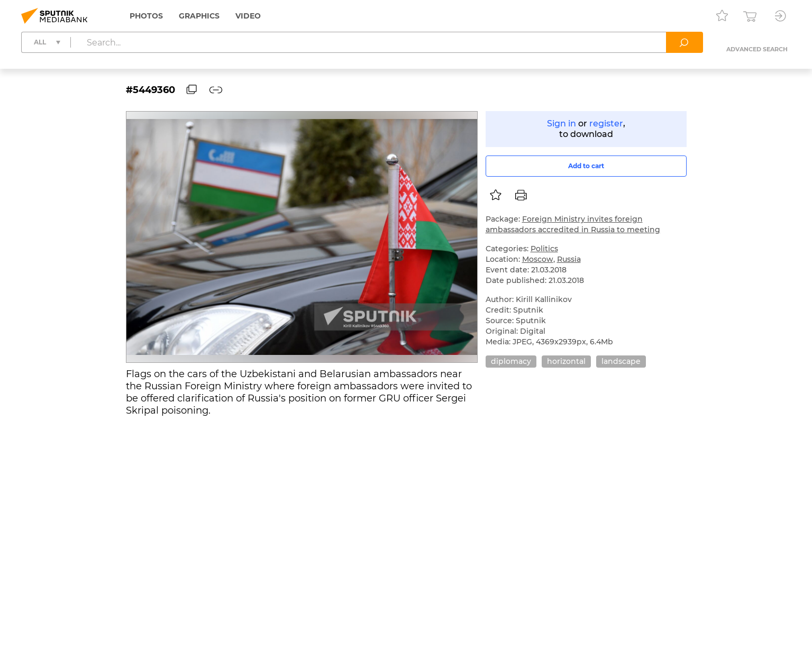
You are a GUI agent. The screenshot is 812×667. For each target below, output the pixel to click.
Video (248, 16)
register (606, 124)
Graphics (199, 16)
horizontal (566, 361)
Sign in (562, 124)
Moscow (538, 259)
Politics (544, 249)
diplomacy (511, 361)
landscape (621, 361)
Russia (569, 259)
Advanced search (757, 49)
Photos (146, 16)
